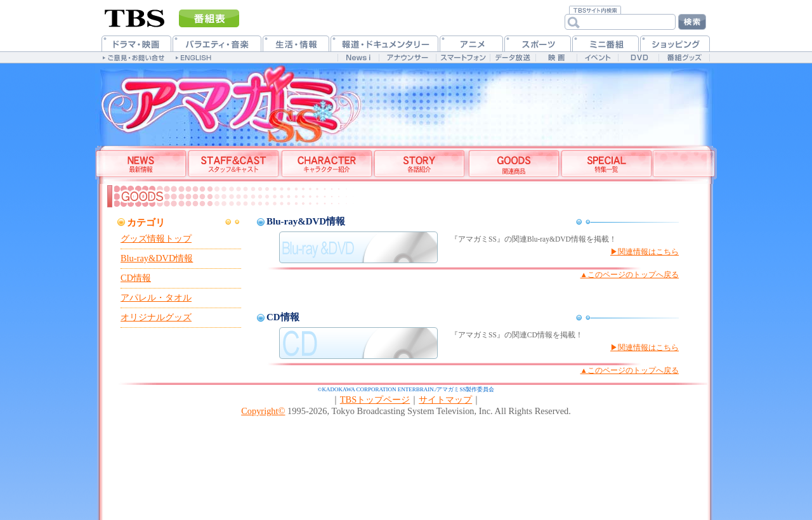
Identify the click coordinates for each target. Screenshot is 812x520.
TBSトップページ (375, 400)
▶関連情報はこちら (645, 252)
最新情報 (141, 165)
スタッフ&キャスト (233, 165)
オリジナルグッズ (156, 317)
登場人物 (326, 165)
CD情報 (136, 278)
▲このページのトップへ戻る (630, 275)
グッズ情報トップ (156, 238)
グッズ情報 (513, 165)
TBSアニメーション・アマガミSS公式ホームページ (222, 101)
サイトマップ (445, 400)
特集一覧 (606, 165)
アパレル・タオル (156, 297)
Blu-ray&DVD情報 (157, 258)
